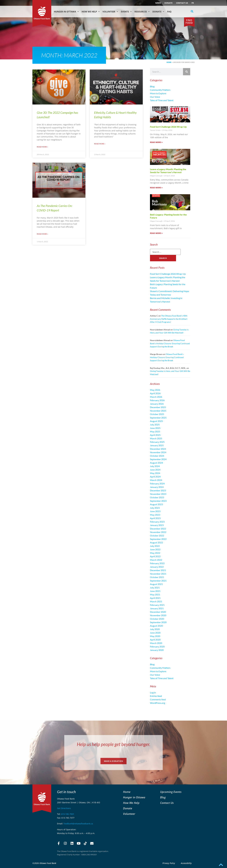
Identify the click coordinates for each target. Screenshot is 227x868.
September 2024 (158, 459)
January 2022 (157, 567)
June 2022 (155, 549)
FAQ (169, 12)
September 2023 (158, 501)
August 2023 (156, 504)
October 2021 (157, 577)
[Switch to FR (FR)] (193, 3)
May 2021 (155, 594)
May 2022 (155, 553)
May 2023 (155, 515)
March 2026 (156, 397)
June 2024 (155, 470)
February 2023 (157, 522)
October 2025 (157, 414)
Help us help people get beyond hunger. (114, 744)
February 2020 (157, 647)
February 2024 (157, 483)
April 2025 (155, 435)
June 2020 (155, 633)
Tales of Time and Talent (162, 100)
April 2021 (155, 598)
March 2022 (156, 560)
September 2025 (158, 418)
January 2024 (157, 487)
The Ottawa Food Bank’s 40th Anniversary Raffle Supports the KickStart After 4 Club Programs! (169, 319)
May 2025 (155, 431)
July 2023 (155, 508)
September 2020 (158, 622)
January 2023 (157, 525)
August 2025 (156, 421)
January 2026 (157, 404)
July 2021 (155, 588)
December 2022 (158, 529)
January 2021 (157, 608)
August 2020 (156, 626)
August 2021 (156, 584)
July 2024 (155, 466)
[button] (192, 11)
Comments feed (158, 699)
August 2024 (156, 463)
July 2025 (155, 425)
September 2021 (158, 581)
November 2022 (158, 532)
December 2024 (158, 449)
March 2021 (156, 601)
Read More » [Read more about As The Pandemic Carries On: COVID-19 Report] (42, 234)
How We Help (91, 12)
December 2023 (158, 490)
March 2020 (156, 643)
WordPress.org (158, 703)
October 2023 (157, 497)
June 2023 (155, 511)
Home (169, 62)
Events (126, 12)
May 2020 (155, 636)
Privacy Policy (169, 863)
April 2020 (155, 640)
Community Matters (160, 90)
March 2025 (156, 438)
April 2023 (155, 518)
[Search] (187, 72)
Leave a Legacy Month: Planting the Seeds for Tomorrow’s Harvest (168, 171)
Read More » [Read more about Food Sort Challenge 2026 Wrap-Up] (156, 142)
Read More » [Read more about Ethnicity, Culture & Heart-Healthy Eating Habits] (100, 144)
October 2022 (157, 536)
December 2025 (158, 407)
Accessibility (186, 863)
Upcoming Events (171, 792)
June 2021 (155, 591)
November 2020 (158, 615)
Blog (152, 86)
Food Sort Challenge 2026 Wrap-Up (168, 127)
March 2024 (156, 480)
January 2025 (157, 445)
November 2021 (158, 574)
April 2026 (155, 393)
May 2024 (155, 473)
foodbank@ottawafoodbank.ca (78, 824)
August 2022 (156, 542)
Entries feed (156, 696)
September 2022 (158, 539)
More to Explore (158, 93)
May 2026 (155, 390)
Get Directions (64, 808)
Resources (142, 12)
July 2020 (155, 629)
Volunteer (110, 12)
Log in (153, 692)
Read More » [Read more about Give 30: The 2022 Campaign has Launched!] (42, 147)
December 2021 (158, 570)
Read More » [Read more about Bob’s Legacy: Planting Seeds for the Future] (156, 233)
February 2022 (157, 563)
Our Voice (155, 97)
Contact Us (182, 3)
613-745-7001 (68, 814)
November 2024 (158, 452)
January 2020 (157, 650)
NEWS (158, 3)
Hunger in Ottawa (66, 12)
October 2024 (157, 456)
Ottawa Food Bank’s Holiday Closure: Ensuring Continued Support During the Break (170, 343)
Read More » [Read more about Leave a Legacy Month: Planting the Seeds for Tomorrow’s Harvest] (156, 188)
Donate (168, 3)
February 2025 (157, 442)
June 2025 (155, 428)
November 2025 (158, 411)
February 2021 (157, 605)
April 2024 (155, 477)
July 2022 (155, 546)
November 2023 (158, 494)
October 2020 (157, 619)
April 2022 (155, 556)
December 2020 (158, 612)
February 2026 (157, 400)
